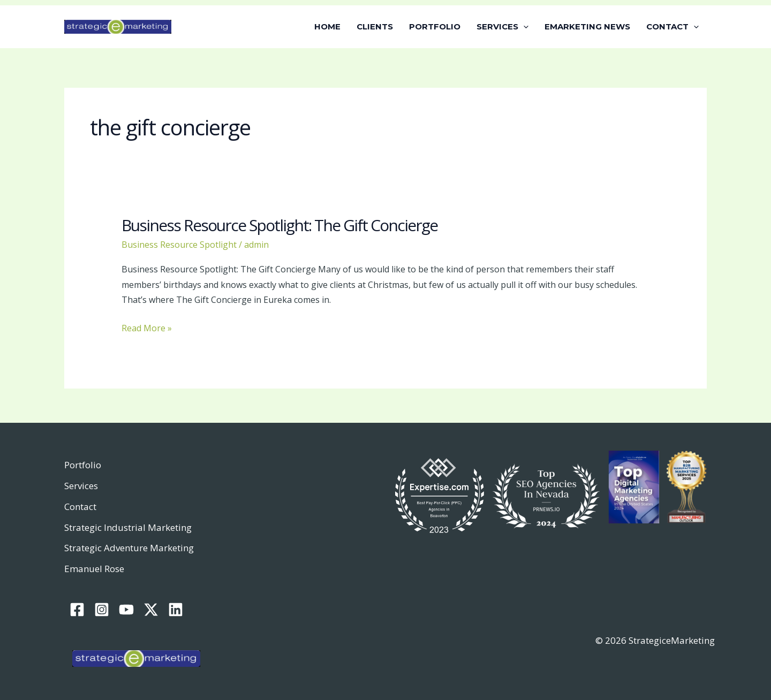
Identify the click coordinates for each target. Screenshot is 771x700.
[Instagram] (102, 610)
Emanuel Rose (94, 569)
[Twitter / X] (151, 610)
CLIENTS (375, 26)
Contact (80, 507)
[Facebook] (77, 610)
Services (81, 486)
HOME (327, 26)
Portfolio (83, 465)
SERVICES (502, 27)
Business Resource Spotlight (179, 245)
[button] (523, 27)
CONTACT (672, 27)
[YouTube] (126, 610)
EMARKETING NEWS (587, 26)
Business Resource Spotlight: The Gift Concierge (279, 225)
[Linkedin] (176, 610)
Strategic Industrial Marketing (128, 527)
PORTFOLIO (435, 26)
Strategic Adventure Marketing (129, 548)
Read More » (147, 327)
